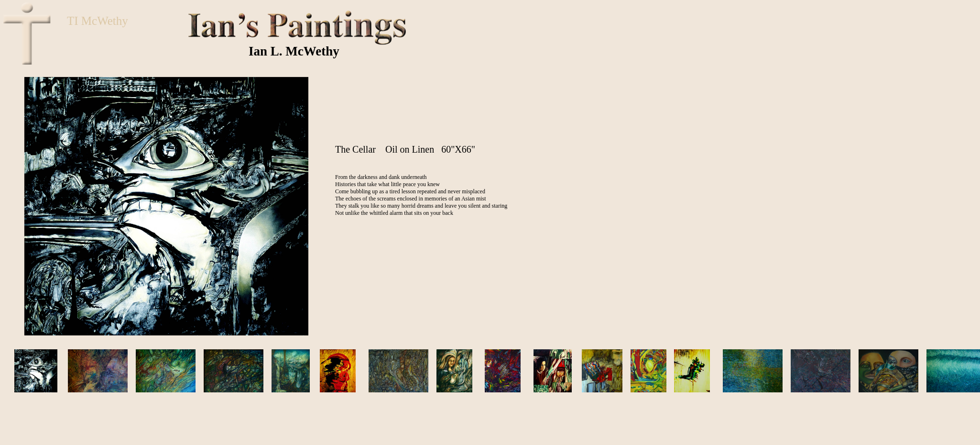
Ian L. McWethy (294, 51)
